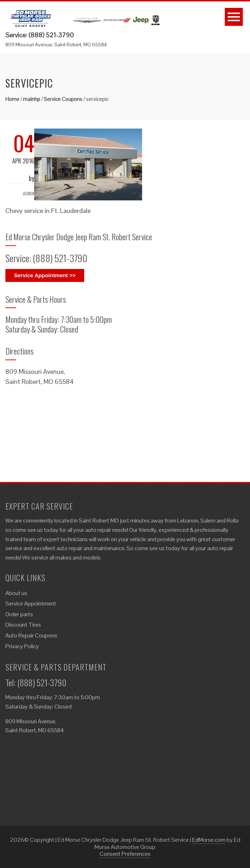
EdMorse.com (209, 840)
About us (16, 593)
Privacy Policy (22, 646)
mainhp (32, 99)
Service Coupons (63, 99)
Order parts (19, 614)
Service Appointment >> (45, 275)
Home (12, 99)
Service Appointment (31, 604)
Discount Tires (23, 625)
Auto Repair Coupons (31, 635)
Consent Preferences (125, 854)
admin (29, 193)
